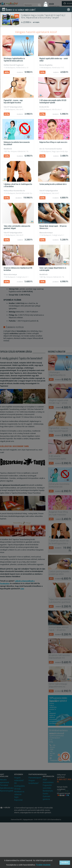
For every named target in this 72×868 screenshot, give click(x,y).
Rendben (65, 862)
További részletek (43, 865)
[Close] (69, 10)
